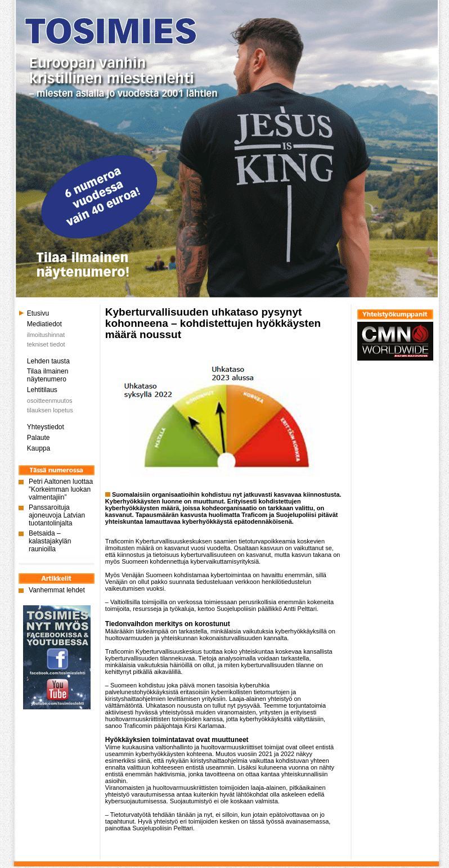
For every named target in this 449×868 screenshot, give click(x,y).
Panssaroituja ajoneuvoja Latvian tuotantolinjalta (57, 515)
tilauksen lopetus (50, 410)
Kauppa (39, 448)
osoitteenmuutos (50, 401)
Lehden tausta (48, 361)
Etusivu (38, 313)
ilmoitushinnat (46, 335)
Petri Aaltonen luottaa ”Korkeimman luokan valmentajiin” (61, 489)
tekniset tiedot (46, 344)
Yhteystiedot (46, 427)
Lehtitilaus (42, 390)
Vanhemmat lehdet (57, 590)
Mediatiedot (44, 324)
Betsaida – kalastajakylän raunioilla (50, 541)
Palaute (39, 438)
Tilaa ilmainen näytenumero (48, 375)
